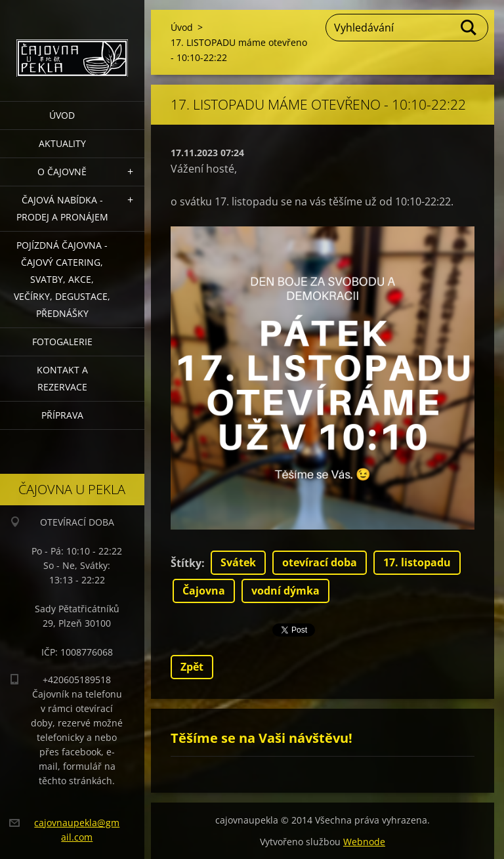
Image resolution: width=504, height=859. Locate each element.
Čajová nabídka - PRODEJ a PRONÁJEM (62, 208)
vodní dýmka (285, 591)
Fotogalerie (62, 342)
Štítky (186, 563)
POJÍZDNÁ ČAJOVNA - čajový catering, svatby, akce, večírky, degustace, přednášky (62, 279)
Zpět (192, 667)
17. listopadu (417, 562)
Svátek (238, 562)
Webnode (364, 842)
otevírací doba (320, 562)
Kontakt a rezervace (62, 378)
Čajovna (204, 591)
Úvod (62, 115)
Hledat (469, 28)
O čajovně (62, 172)
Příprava (62, 415)
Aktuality (62, 143)
